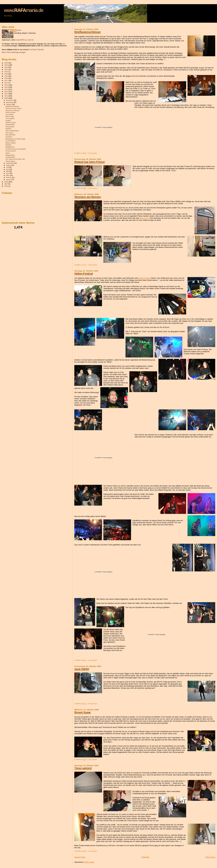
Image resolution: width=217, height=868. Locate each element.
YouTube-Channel (36, 50)
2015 (6, 85)
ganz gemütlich (10, 135)
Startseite (145, 857)
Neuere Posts (80, 857)
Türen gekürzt (83, 768)
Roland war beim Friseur (90, 162)
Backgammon (10, 147)
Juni (8, 169)
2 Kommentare (92, 265)
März (8, 175)
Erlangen (8, 145)
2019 (6, 76)
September (10, 163)
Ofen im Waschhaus (12, 131)
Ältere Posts (210, 857)
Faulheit (8, 121)
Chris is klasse (10, 161)
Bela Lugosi (144, 218)
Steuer (8, 153)
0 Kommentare (92, 153)
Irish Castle (9, 133)
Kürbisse (8, 129)
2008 (6, 182)
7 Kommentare (92, 851)
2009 (6, 98)
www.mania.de (24, 10)
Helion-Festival (84, 274)
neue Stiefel (82, 669)
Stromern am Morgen (88, 197)
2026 (6, 63)
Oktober (9, 104)
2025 (6, 65)
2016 (6, 83)
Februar (9, 178)
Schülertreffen (10, 125)
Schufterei (9, 137)
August (9, 165)
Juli (7, 167)
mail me (31, 40)
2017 (6, 80)
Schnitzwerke (10, 127)
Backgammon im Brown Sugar (15, 139)
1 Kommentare (92, 660)
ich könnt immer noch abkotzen (16, 149)
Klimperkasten (10, 155)
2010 (6, 96)
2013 (6, 89)
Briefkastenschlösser (87, 32)
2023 (6, 69)
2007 (6, 184)
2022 (6, 72)
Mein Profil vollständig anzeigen (14, 52)
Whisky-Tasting (10, 143)
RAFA (19, 30)
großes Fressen (11, 123)
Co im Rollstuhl (10, 141)
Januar (9, 180)
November (10, 102)
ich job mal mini (11, 151)
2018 (6, 78)
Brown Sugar (82, 712)
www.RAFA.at (21, 40)
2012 (6, 92)
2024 (6, 67)
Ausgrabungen (10, 157)
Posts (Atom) (89, 862)
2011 (6, 94)
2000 (6, 186)
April (8, 173)
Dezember (10, 100)
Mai (8, 171)
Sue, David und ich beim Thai (15, 159)
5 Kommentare (92, 704)
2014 (6, 87)
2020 (6, 74)
